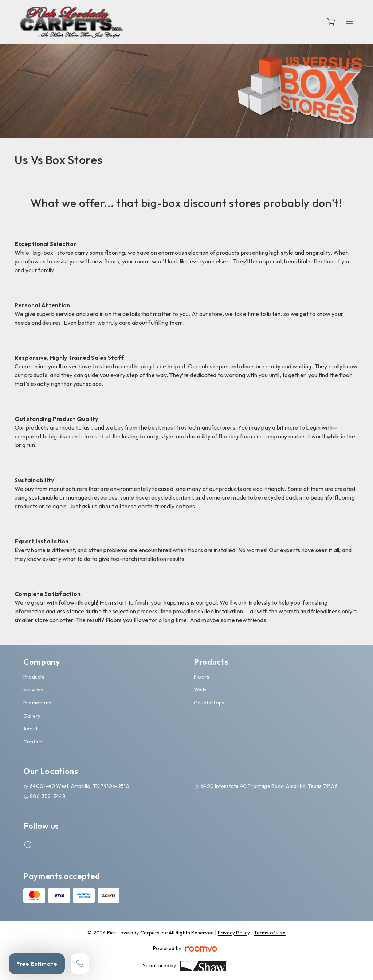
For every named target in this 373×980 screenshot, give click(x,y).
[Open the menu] (350, 21)
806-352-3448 (48, 796)
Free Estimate (37, 964)
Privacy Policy (234, 933)
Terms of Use (270, 933)
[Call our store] (80, 964)
